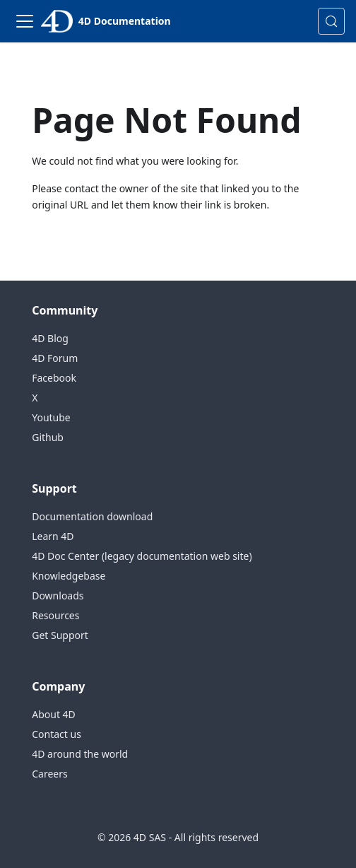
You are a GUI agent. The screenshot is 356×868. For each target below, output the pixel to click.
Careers (49, 774)
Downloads (58, 596)
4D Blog (50, 338)
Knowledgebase (69, 576)
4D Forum (55, 358)
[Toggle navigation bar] (25, 21)
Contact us (57, 734)
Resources (55, 615)
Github (48, 437)
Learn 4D (53, 536)
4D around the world (80, 754)
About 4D (54, 714)
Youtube (51, 417)
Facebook (54, 378)
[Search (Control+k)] (331, 21)
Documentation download (92, 516)
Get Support (60, 635)
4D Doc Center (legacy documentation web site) (142, 556)
